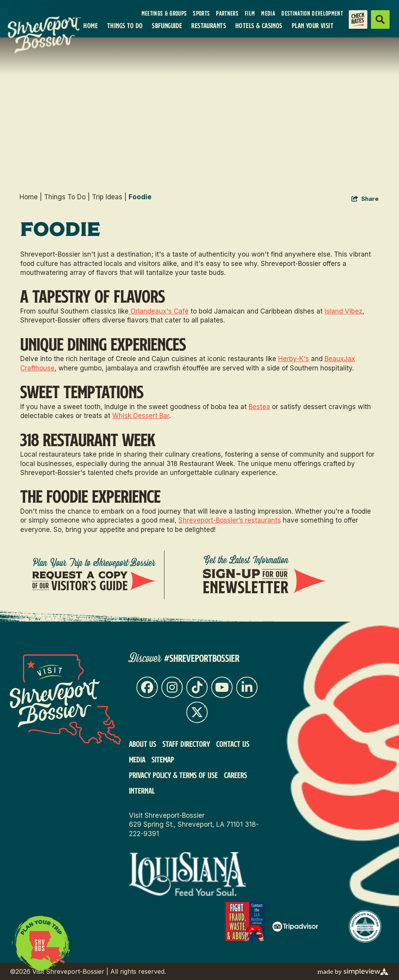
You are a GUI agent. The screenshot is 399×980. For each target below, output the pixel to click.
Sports (201, 13)
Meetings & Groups (164, 13)
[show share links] (365, 199)
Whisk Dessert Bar (141, 416)
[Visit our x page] (197, 712)
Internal (142, 790)
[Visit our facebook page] (147, 687)
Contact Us (233, 744)
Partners (227, 13)
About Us (143, 744)
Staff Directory (186, 744)
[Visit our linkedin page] (247, 687)
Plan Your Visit (313, 26)
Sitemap (163, 759)
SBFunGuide (167, 26)
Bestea (259, 407)
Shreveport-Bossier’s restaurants (230, 520)
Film (250, 13)
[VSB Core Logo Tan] (27, 34)
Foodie (140, 197)
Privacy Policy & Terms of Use (173, 775)
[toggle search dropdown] (380, 19)
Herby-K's (294, 359)
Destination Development (312, 13)
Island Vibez (343, 311)
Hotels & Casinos (259, 26)
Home (91, 26)
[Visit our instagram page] (172, 687)
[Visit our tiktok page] (197, 687)
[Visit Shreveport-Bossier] (65, 699)
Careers (236, 775)
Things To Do (125, 26)
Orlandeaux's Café (159, 311)
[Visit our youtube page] (222, 687)
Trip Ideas (109, 197)
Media (268, 13)
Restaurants (209, 26)
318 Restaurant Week (88, 439)
